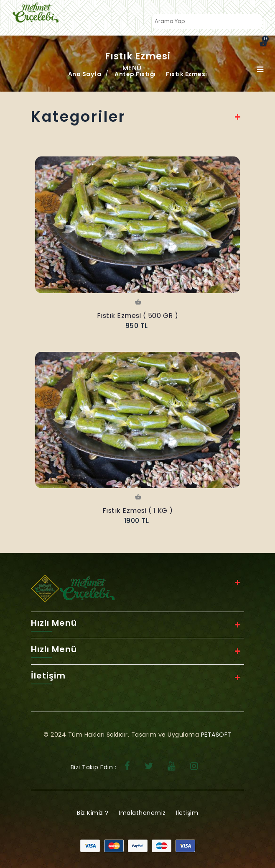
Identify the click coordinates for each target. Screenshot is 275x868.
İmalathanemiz (142, 813)
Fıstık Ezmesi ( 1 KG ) (138, 511)
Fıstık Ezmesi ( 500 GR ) (138, 316)
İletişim (187, 813)
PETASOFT (216, 735)
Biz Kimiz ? (93, 813)
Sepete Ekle (138, 302)
